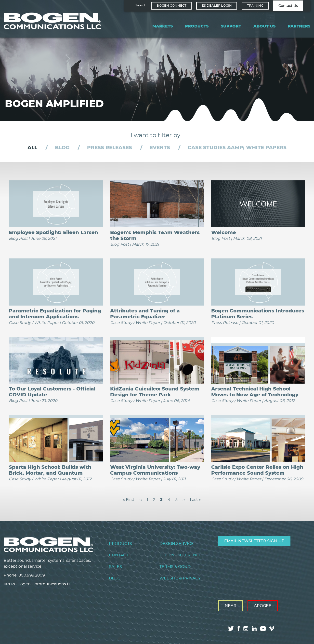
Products (197, 26)
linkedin (254, 628)
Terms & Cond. (176, 566)
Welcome (224, 232)
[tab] (32, 148)
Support (231, 26)
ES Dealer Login (217, 6)
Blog (62, 148)
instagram (246, 628)
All (32, 148)
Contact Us (288, 6)
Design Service (177, 543)
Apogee (263, 605)
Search (141, 6)
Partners (299, 26)
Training (255, 6)
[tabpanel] (157, 341)
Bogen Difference (181, 555)
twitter (231, 628)
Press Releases (110, 148)
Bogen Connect (171, 6)
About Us (264, 26)
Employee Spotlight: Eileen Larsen (53, 232)
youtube (263, 628)
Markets (163, 26)
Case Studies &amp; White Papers (237, 148)
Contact (119, 555)
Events (160, 148)
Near (231, 605)
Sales (115, 566)
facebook (239, 628)
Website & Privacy (180, 578)
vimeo (272, 628)
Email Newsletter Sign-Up (254, 541)
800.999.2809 (32, 575)
